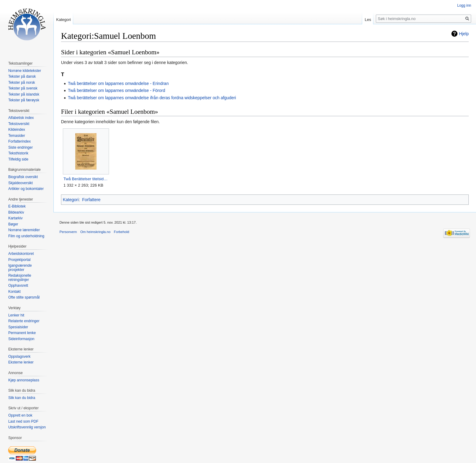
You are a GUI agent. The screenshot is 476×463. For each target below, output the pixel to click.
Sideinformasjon (21, 339)
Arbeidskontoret (21, 254)
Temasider (17, 136)
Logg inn (464, 5)
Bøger (13, 224)
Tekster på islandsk (24, 94)
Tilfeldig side (18, 159)
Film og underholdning (26, 236)
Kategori (71, 200)
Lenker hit (16, 315)
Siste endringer (20, 147)
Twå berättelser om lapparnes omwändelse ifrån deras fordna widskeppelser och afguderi (152, 98)
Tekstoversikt (19, 124)
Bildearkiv (16, 212)
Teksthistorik (18, 153)
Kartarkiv (15, 218)
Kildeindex (17, 130)
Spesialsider (18, 327)
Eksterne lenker (21, 362)
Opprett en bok (20, 415)
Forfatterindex (19, 141)
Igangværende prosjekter (20, 268)
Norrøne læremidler (24, 230)
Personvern (68, 232)
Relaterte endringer (24, 321)
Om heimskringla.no (95, 232)
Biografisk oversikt (23, 177)
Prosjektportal (19, 260)
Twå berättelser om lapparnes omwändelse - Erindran (118, 83)
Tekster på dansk (22, 76)
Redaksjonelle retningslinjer (20, 278)
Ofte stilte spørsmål (24, 297)
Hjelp (464, 34)
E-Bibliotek (17, 206)
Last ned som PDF (23, 421)
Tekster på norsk (22, 83)
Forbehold (121, 232)
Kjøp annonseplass (24, 380)
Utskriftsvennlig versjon (27, 427)
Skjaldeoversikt (20, 183)
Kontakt (14, 292)
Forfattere (91, 200)
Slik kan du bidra (22, 398)
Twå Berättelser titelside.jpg (86, 179)
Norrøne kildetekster (25, 71)
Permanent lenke (22, 333)
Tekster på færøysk (24, 100)
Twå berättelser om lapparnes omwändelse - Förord (116, 90)
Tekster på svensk (23, 88)
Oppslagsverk (19, 357)
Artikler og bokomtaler (26, 189)
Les (368, 20)
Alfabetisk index (21, 118)
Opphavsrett (18, 286)
